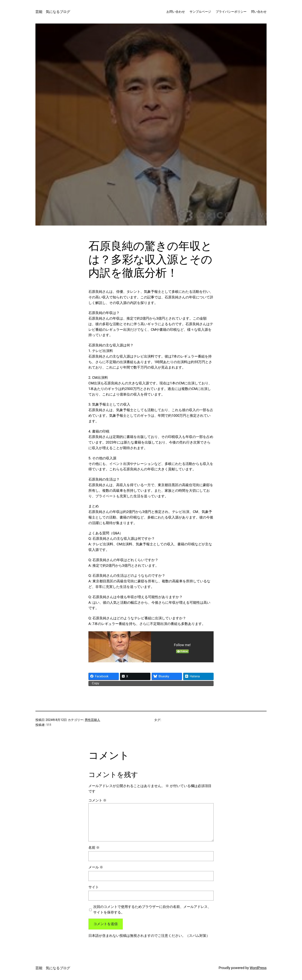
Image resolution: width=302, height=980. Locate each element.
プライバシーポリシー (231, 12)
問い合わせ (259, 12)
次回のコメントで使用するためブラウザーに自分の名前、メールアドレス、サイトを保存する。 (152, 909)
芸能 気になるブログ (53, 12)
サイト (94, 887)
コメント (97, 800)
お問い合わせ (176, 12)
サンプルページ (200, 12)
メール (96, 867)
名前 (94, 847)
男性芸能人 (92, 720)
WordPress (258, 968)
